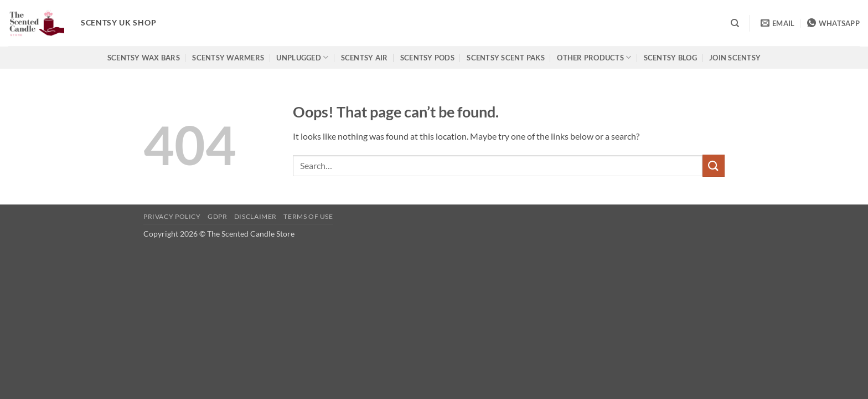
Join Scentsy (735, 58)
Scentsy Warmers (228, 58)
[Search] (735, 23)
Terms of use (308, 216)
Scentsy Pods (427, 58)
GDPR (217, 216)
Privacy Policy (172, 216)
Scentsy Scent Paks (506, 58)
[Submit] (714, 165)
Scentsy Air (365, 58)
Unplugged (302, 57)
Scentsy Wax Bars (144, 58)
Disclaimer (255, 216)
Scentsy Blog (670, 58)
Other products (594, 57)
